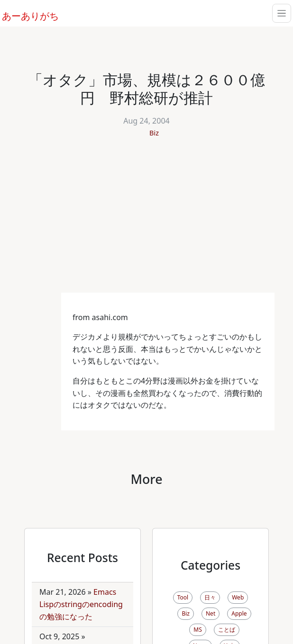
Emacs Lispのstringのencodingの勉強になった (81, 604)
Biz (154, 133)
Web (238, 597)
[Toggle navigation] (282, 13)
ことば (227, 630)
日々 (210, 597)
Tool (183, 597)
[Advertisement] (146, 222)
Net (211, 613)
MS (197, 630)
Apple (239, 613)
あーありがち (25, 15)
